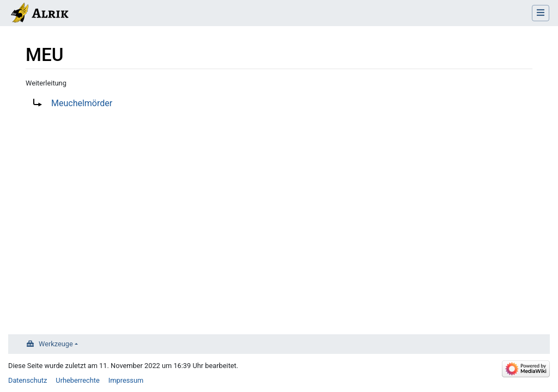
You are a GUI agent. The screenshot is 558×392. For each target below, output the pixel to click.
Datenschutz (28, 380)
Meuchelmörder (82, 103)
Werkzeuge (56, 344)
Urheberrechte (78, 380)
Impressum (126, 380)
